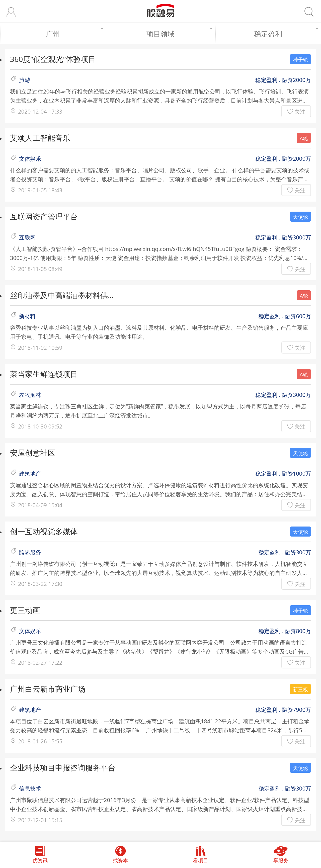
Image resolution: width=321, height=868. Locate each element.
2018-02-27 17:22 (40, 662)
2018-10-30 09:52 (40, 426)
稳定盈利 (285, 34)
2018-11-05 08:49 (40, 269)
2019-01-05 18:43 (40, 190)
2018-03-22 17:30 (40, 584)
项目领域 (178, 34)
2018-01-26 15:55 (40, 741)
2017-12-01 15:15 (40, 820)
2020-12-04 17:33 (40, 111)
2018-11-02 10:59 (40, 348)
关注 (300, 111)
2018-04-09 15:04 (40, 505)
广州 (73, 34)
